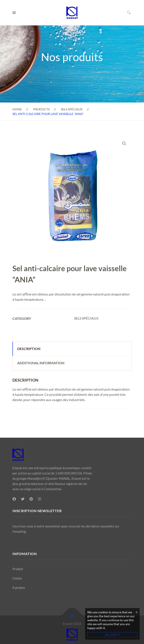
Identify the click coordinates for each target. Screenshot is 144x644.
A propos (19, 587)
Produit (18, 569)
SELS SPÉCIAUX (72, 109)
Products (41, 109)
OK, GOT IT (112, 635)
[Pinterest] (31, 499)
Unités (17, 578)
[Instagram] (39, 499)
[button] (124, 143)
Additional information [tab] (41, 363)
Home (17, 109)
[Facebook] (14, 499)
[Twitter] (23, 499)
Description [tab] (29, 349)
